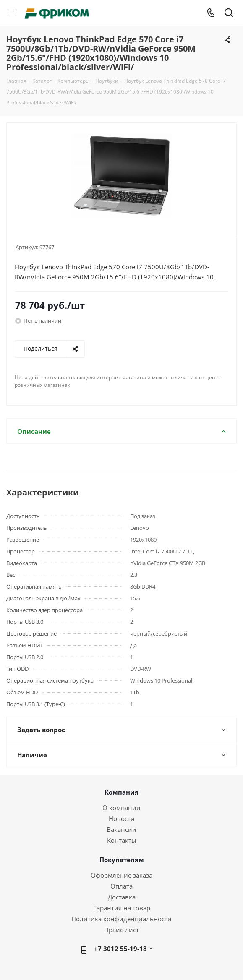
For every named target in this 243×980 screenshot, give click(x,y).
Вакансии (121, 829)
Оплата (121, 886)
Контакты (122, 840)
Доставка (122, 897)
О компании (121, 808)
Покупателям (122, 860)
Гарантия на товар (122, 908)
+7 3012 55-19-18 (120, 949)
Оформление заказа (121, 875)
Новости (122, 818)
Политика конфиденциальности (121, 919)
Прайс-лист (121, 930)
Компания (121, 792)
